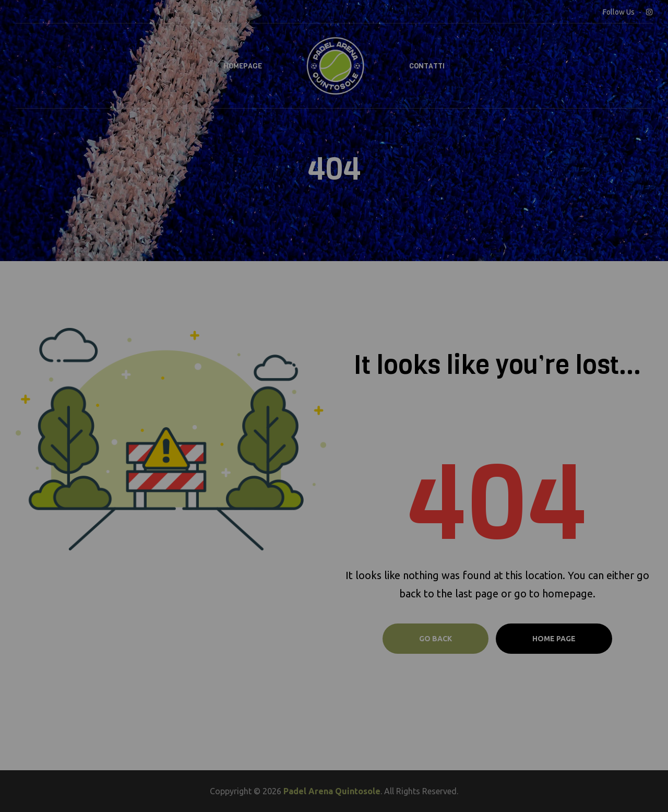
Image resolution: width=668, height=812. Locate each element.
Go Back (436, 639)
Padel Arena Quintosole (332, 791)
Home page (554, 639)
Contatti (427, 66)
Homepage (243, 66)
